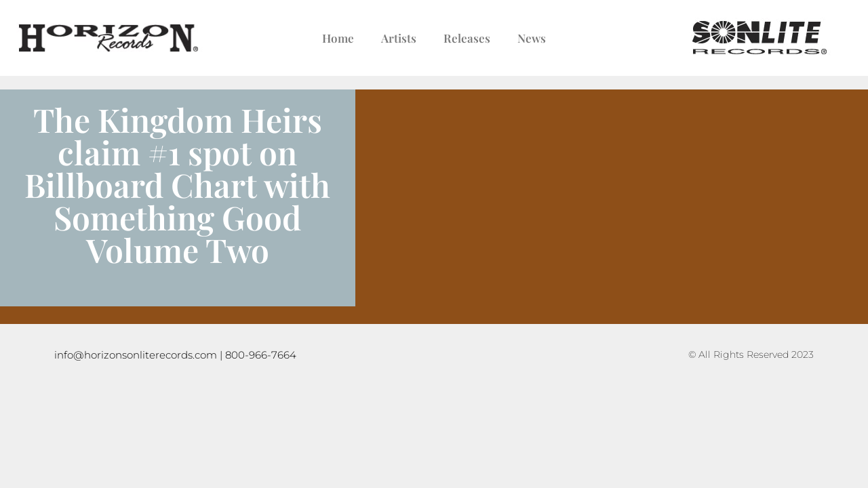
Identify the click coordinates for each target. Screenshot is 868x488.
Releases (467, 38)
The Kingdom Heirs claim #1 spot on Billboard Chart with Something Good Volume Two (177, 184)
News (532, 38)
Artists (399, 38)
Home (338, 38)
